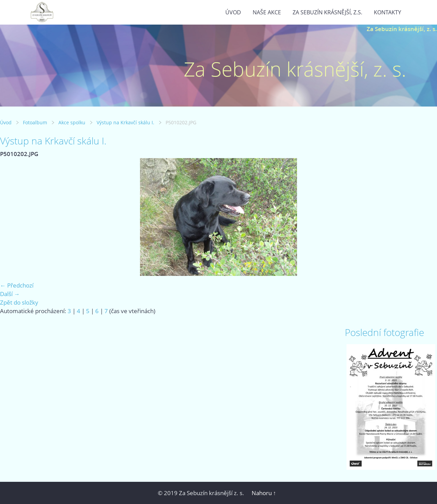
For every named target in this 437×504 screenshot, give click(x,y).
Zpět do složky (19, 302)
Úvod (233, 12)
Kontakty (387, 12)
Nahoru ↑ (264, 493)
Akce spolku (72, 122)
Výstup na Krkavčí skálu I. (125, 122)
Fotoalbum (35, 122)
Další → (10, 294)
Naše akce (267, 12)
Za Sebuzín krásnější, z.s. (327, 12)
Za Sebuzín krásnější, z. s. (402, 29)
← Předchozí (17, 285)
